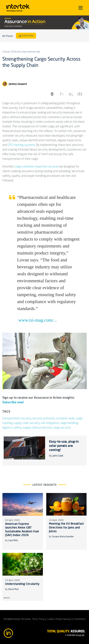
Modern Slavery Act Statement (70, 619)
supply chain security (27, 423)
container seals (65, 419)
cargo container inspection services (37, 167)
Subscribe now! (13, 402)
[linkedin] (70, 94)
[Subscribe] (26, 36)
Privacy (42, 619)
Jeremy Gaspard (18, 84)
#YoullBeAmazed (12, 619)
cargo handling (69, 423)
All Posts (8, 36)
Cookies (51, 619)
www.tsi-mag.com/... (38, 320)
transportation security (17, 419)
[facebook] (80, 94)
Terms (35, 619)
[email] (52, 94)
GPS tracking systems (21, 145)
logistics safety (12, 428)
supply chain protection (37, 428)
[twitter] (61, 94)
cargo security (62, 428)
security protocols (44, 419)
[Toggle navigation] (81, 8)
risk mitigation (50, 423)
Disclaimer (26, 619)
